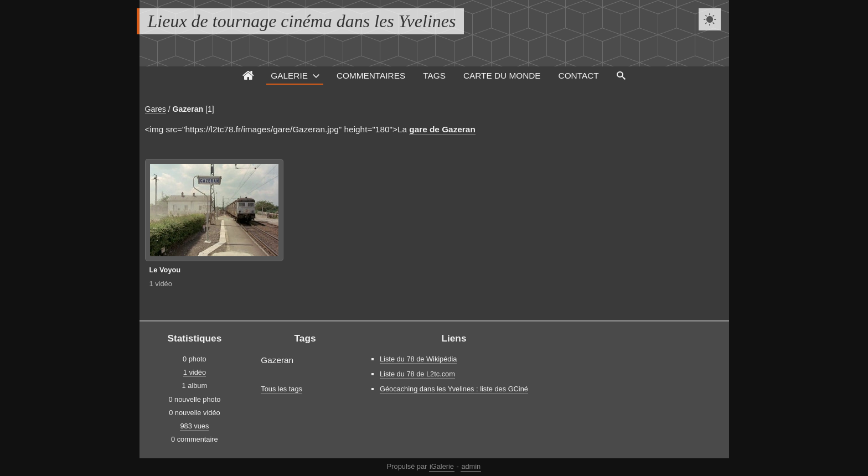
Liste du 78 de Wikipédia (418, 359)
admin (471, 466)
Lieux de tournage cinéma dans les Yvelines (302, 21)
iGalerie (442, 466)
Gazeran (188, 109)
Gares (156, 109)
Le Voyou (165, 270)
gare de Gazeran (442, 129)
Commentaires (371, 76)
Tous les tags (281, 389)
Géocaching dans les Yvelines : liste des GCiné (454, 389)
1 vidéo (161, 284)
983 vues (194, 426)
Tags (434, 76)
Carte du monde (502, 76)
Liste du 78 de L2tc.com (417, 374)
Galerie (289, 76)
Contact (579, 76)
